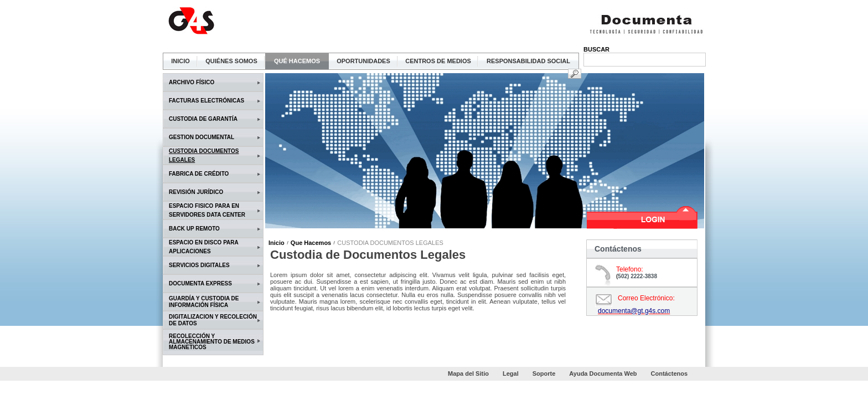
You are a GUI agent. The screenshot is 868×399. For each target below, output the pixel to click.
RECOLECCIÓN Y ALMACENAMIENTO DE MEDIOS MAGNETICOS (212, 342)
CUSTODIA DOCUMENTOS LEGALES (204, 155)
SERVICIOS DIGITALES (199, 265)
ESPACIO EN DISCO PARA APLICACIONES (203, 247)
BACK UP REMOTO (194, 229)
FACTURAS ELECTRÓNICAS (206, 101)
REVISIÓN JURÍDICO (196, 192)
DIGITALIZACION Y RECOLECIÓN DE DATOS (213, 320)
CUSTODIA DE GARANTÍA (203, 119)
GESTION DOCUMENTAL (201, 137)
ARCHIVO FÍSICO (192, 82)
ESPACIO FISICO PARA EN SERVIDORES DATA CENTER (207, 210)
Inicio (277, 243)
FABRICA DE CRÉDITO (199, 174)
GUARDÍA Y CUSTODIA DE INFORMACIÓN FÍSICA (204, 302)
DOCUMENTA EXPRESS (200, 283)
